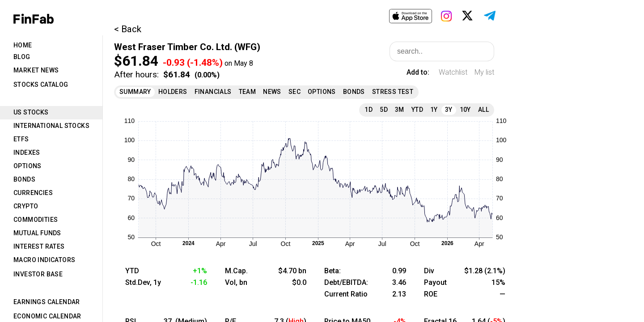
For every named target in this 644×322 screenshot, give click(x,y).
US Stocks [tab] (31, 112)
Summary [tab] (135, 92)
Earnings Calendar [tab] (47, 302)
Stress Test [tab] (393, 92)
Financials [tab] (213, 92)
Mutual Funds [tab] (37, 233)
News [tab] (272, 92)
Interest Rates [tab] (39, 246)
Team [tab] (248, 92)
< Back (128, 29)
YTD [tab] (417, 110)
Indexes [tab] (27, 153)
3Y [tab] (449, 110)
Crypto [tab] (26, 206)
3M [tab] (400, 110)
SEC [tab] (294, 92)
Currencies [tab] (33, 193)
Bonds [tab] (24, 179)
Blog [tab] (22, 57)
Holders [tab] (173, 92)
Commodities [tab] (36, 220)
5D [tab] (384, 110)
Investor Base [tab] (38, 274)
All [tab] (483, 110)
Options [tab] (28, 166)
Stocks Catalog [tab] (41, 85)
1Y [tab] (434, 110)
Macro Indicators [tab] (44, 260)
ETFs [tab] (21, 139)
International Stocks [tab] (51, 126)
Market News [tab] (36, 70)
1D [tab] (369, 110)
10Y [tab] (465, 110)
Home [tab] (23, 45)
